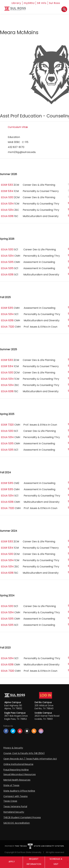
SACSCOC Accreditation (17, 823)
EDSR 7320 (7, 425)
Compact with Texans (15, 796)
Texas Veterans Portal (15, 806)
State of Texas (11, 785)
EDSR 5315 (7, 308)
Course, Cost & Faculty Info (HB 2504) (24, 753)
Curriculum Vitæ (18, 127)
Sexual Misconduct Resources (20, 774)
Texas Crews (10, 801)
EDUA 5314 (7, 204)
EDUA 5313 (7, 197)
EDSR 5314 (7, 191)
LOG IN (46, 695)
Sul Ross (55, 3)
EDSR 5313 (7, 185)
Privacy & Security (13, 748)
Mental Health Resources (17, 780)
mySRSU (29, 3)
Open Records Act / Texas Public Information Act (30, 759)
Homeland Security (14, 812)
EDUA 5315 (7, 262)
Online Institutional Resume (18, 764)
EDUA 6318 (7, 216)
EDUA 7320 (8, 327)
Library (16, 3)
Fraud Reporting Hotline (16, 770)
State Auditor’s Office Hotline (19, 791)
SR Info (42, 3)
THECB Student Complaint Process (22, 817)
